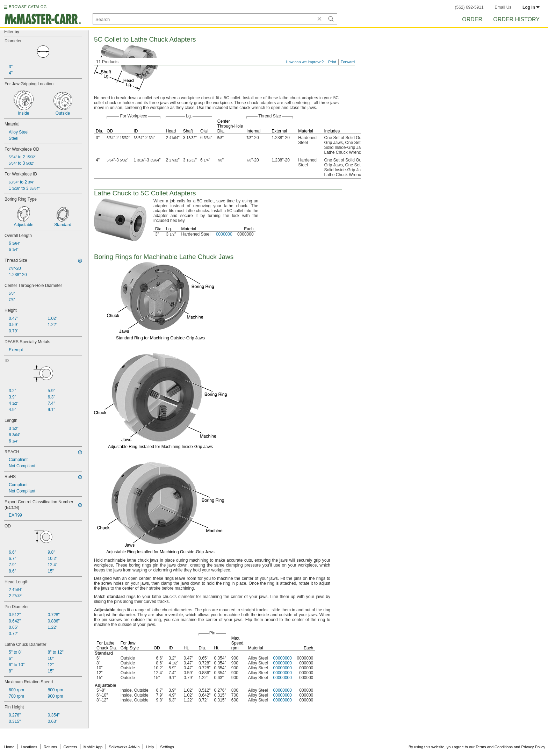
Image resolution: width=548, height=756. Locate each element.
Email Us (503, 7)
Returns (51, 747)
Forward (348, 62)
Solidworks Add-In (124, 747)
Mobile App (93, 747)
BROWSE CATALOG (28, 7)
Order (472, 19)
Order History (516, 19)
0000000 (224, 234)
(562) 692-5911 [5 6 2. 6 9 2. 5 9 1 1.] (469, 7)
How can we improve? (305, 62)
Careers (70, 747)
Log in (531, 7)
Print (332, 62)
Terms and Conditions (494, 747)
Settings (167, 747)
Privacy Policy (533, 747)
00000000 (283, 658)
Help (150, 747)
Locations (29, 747)
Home (9, 747)
